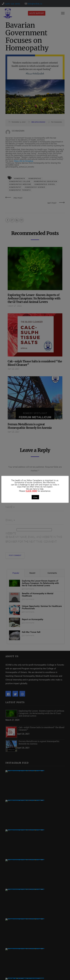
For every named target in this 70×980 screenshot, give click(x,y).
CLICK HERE (31, 491)
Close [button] (35, 497)
